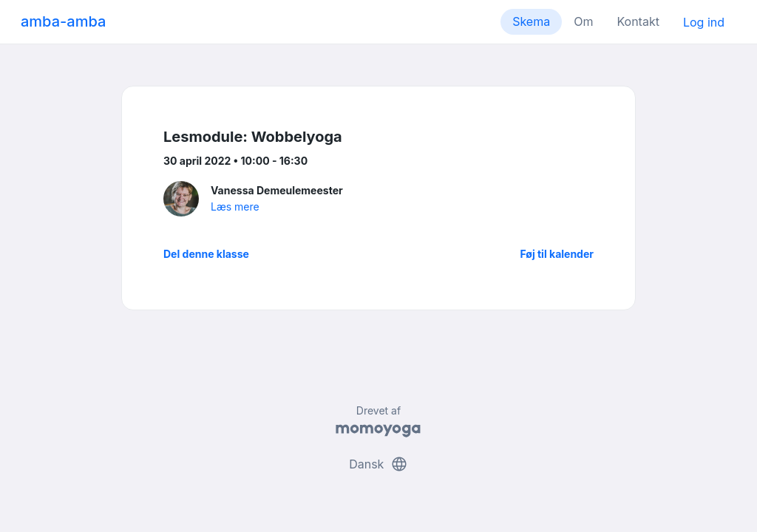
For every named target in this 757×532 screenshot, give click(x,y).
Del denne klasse (206, 254)
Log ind (704, 22)
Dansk (378, 464)
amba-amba (63, 21)
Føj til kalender (557, 254)
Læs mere (235, 207)
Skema (531, 21)
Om (583, 21)
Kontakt (638, 21)
